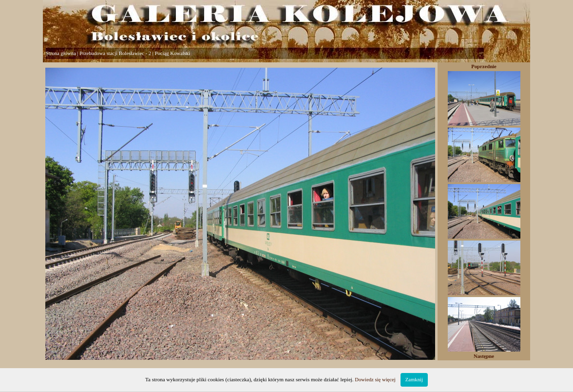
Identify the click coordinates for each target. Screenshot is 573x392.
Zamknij (414, 380)
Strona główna (61, 53)
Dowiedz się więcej (375, 380)
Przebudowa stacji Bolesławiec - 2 (115, 53)
